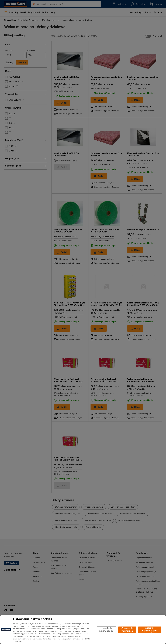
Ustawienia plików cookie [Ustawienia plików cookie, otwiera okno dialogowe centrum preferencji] (106, 630)
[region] (83, 630)
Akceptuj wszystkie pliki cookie (150, 630)
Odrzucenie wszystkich (127, 630)
